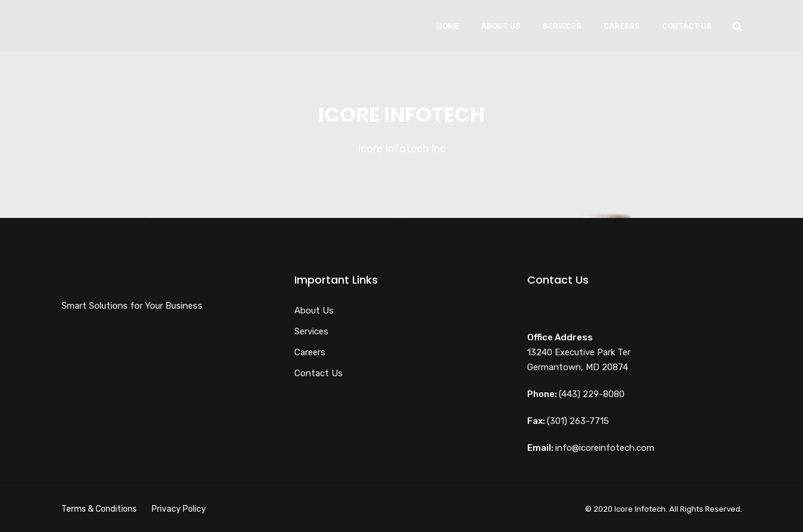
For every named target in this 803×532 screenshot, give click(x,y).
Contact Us (687, 26)
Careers (622, 26)
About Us (501, 26)
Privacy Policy (179, 509)
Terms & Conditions (99, 509)
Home (448, 26)
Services (562, 26)
